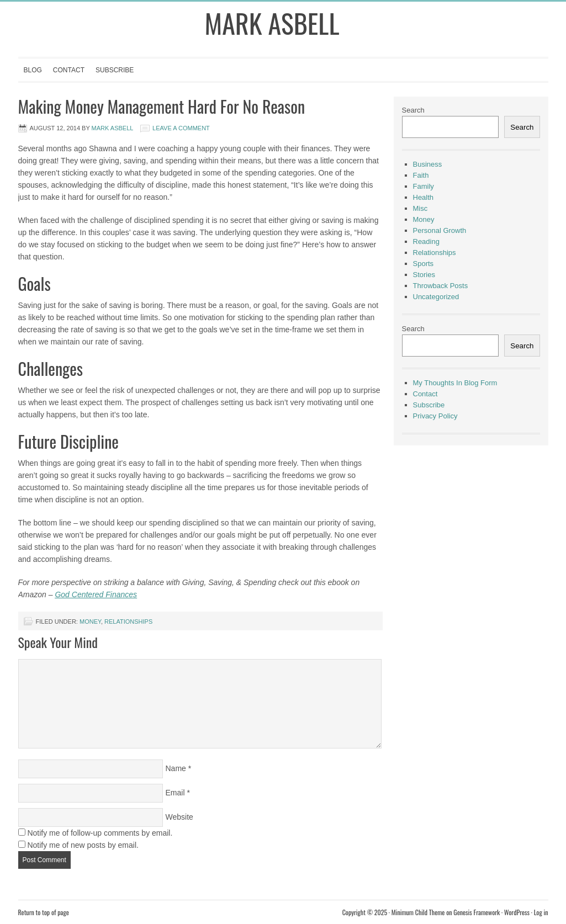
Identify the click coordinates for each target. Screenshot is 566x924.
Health (424, 197)
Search (413, 110)
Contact (69, 70)
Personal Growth (440, 230)
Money (90, 622)
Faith (421, 175)
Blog (33, 70)
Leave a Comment (181, 128)
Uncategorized (436, 297)
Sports (424, 264)
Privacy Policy (435, 416)
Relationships (128, 622)
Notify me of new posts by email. (83, 845)
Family (424, 186)
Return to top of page (44, 912)
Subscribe (115, 70)
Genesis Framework (477, 912)
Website (179, 817)
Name (176, 768)
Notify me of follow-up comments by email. (100, 833)
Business (428, 164)
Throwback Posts (441, 286)
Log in (541, 912)
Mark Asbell (272, 23)
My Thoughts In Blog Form (455, 383)
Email (175, 793)
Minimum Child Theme (418, 912)
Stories (424, 275)
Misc (420, 208)
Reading (426, 241)
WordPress (517, 912)
